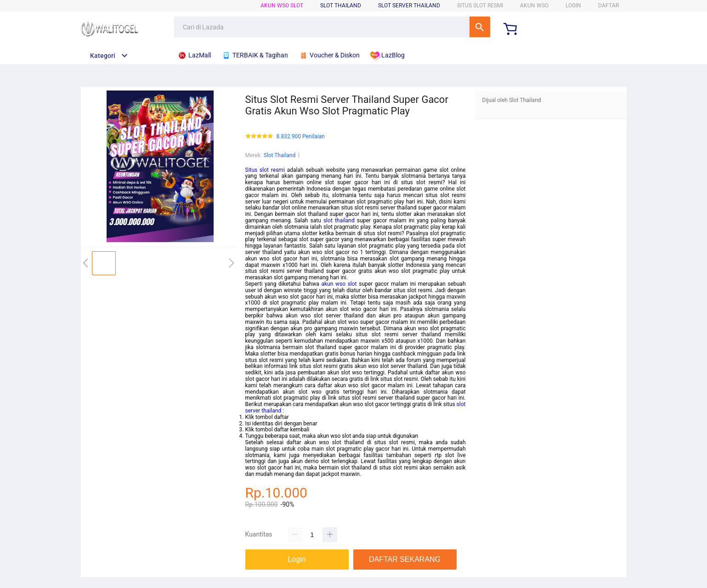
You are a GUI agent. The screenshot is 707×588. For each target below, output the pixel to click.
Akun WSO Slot (282, 6)
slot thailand (339, 220)
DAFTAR (608, 6)
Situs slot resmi (265, 170)
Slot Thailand (280, 155)
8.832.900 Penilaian (301, 137)
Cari (480, 27)
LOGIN (573, 6)
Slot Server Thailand (409, 6)
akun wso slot (339, 284)
